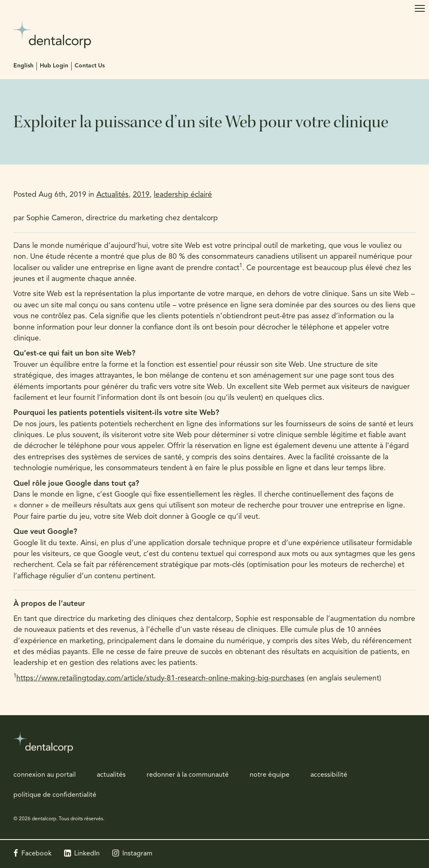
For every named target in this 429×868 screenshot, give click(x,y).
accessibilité (329, 775)
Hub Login (54, 66)
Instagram (137, 854)
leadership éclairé (183, 195)
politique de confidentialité (55, 795)
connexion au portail (45, 775)
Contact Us (90, 66)
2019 (141, 195)
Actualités (112, 195)
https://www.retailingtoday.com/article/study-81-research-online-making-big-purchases (160, 679)
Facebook (36, 854)
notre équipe (270, 775)
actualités (111, 775)
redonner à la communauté (188, 775)
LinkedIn (87, 854)
